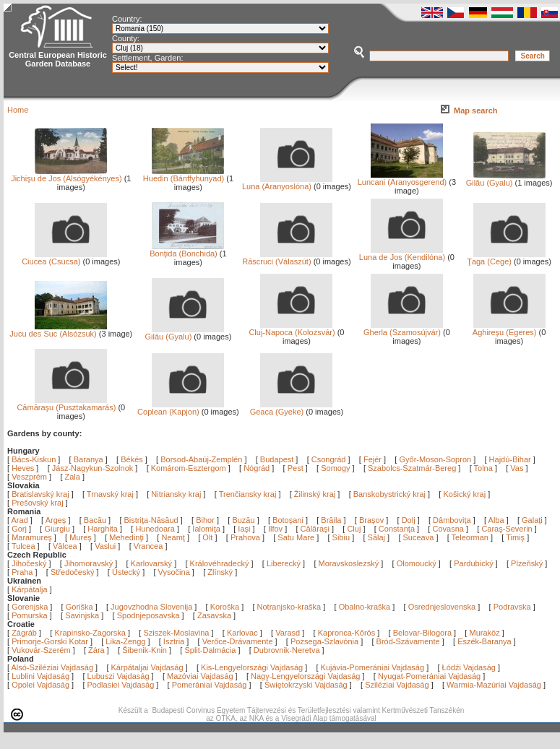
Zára (96, 650)
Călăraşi (316, 529)
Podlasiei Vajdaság (121, 685)
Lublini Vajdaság (40, 676)
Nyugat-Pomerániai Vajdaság (429, 676)
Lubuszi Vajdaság (119, 676)
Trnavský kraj (111, 494)
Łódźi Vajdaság (469, 667)
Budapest (277, 459)
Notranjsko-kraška (289, 607)
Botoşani (289, 520)
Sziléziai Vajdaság (397, 685)
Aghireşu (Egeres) (509, 329)
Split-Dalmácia (210, 650)
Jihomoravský (89, 563)
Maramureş (33, 537)
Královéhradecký (220, 563)
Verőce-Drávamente (238, 641)
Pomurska (31, 615)
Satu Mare (297, 537)
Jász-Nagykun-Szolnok (93, 468)
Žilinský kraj (316, 494)
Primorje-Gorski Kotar (50, 641)
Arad (21, 520)
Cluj (355, 529)
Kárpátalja (30, 589)
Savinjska (82, 615)
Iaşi (245, 529)
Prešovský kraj (38, 503)
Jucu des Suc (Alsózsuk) (58, 330)
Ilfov (276, 529)
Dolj (410, 520)
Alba (497, 520)
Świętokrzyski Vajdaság (306, 685)
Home (18, 110)
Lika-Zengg (125, 641)
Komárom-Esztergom (189, 468)
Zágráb (25, 633)
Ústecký (126, 572)
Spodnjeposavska (148, 615)
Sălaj (378, 537)
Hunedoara (156, 529)
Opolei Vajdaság (40, 685)
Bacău (96, 520)
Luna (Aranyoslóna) (288, 183)
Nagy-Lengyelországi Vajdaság (305, 676)
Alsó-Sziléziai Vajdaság (53, 667)
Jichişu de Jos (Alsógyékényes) (66, 175)
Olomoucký (417, 563)
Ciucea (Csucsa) (64, 258)
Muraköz (484, 633)
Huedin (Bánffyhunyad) (184, 175)
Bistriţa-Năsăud (152, 520)
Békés (132, 459)
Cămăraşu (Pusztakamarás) (66, 404)
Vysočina (174, 572)
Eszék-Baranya (484, 641)
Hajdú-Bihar (510, 459)
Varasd (288, 633)
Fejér (372, 459)
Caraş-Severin (508, 529)
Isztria (174, 641)
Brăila (332, 520)
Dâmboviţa (453, 520)
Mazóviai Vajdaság (200, 676)
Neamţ (174, 537)
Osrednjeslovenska (442, 607)
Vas (517, 468)
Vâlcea (66, 546)
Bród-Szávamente (408, 641)
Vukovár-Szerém (41, 650)
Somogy (335, 468)
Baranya (89, 459)
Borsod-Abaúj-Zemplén (201, 459)
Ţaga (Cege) (506, 258)
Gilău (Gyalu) (506, 179)
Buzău (244, 520)
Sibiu (343, 537)
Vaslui (106, 546)
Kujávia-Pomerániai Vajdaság (373, 667)
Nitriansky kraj (176, 494)
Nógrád (257, 468)
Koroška (225, 607)
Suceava (420, 537)
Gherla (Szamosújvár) (403, 329)
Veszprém (29, 477)
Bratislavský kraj (40, 494)
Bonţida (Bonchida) (187, 250)
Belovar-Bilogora (422, 633)
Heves (23, 468)
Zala (73, 477)
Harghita (104, 529)
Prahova (246, 537)
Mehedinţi (128, 537)
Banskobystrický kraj (389, 494)
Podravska (512, 607)
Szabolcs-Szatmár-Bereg (412, 468)
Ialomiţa (207, 529)
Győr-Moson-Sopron (435, 459)
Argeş (57, 520)
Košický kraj (464, 494)
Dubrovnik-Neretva (287, 650)
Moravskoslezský (349, 563)
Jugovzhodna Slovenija (151, 607)
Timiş (516, 537)
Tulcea (25, 546)
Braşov (372, 520)
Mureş (82, 537)
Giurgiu (58, 529)
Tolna (483, 468)
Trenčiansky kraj (248, 494)
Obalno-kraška (365, 607)
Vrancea (150, 546)
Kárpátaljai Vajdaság (147, 667)
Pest (296, 468)
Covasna (449, 529)
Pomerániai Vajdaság (210, 685)
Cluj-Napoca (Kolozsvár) (292, 329)
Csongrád (329, 459)
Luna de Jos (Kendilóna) (402, 254)
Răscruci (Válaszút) (287, 258)
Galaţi (533, 520)
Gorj (20, 529)
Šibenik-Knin (145, 650)
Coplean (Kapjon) (181, 408)
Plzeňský (527, 563)
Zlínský (220, 572)
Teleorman (471, 537)
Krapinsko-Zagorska (90, 633)
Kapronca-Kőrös (347, 633)
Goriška (79, 607)
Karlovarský (151, 563)
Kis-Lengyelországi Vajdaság (252, 667)
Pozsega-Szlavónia (324, 641)
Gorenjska (30, 607)
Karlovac (242, 633)
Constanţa (398, 529)
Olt (208, 537)
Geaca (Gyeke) (292, 408)
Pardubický (473, 563)
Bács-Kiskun (34, 459)
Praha (22, 572)
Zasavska (214, 615)
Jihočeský (29, 563)
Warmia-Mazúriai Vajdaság (494, 685)
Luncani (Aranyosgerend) (402, 178)
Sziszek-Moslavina (176, 633)
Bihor (206, 520)
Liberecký (284, 563)
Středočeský (73, 572)
